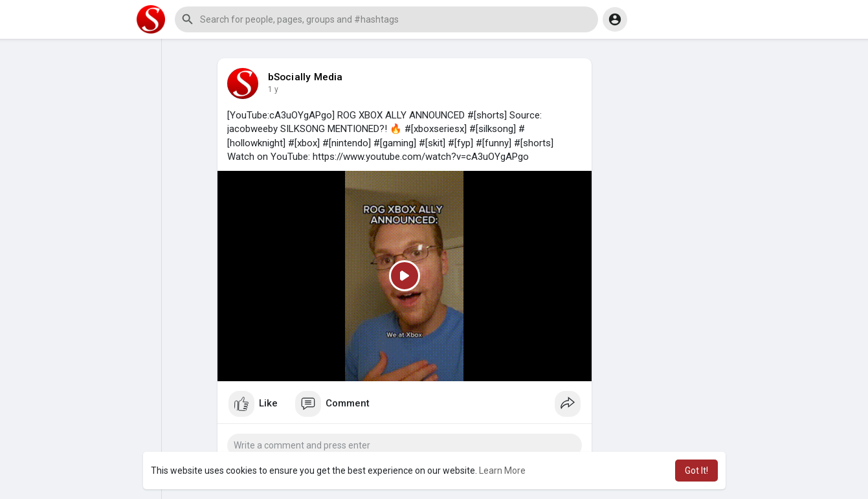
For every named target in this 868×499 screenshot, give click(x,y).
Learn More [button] (502, 471)
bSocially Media (306, 77)
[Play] (405, 276)
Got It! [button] (696, 471)
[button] (386, 19)
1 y (273, 89)
